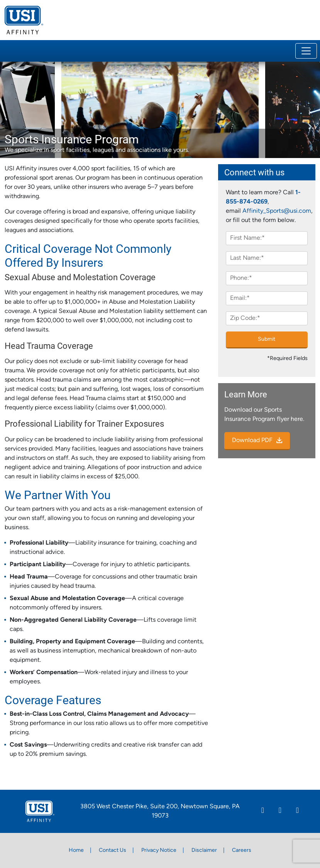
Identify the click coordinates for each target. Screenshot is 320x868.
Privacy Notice (159, 850)
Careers (242, 850)
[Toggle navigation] (306, 51)
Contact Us (113, 850)
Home (76, 850)
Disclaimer (204, 850)
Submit (267, 339)
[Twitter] (297, 811)
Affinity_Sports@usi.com (277, 211)
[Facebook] (280, 811)
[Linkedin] (263, 811)
